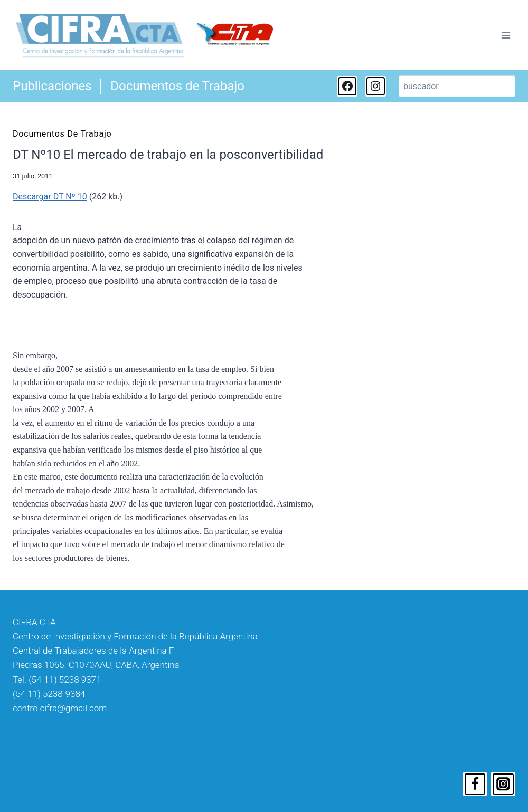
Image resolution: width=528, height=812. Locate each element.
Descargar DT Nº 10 (50, 197)
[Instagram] (503, 784)
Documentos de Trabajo (177, 86)
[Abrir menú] (506, 35)
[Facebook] (475, 784)
